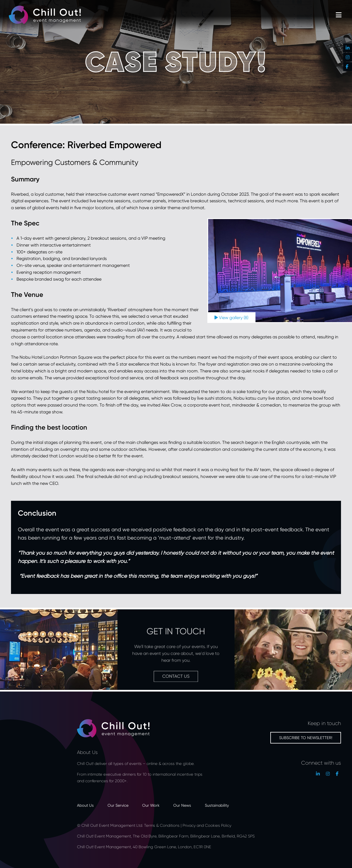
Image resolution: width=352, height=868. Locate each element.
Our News (182, 805)
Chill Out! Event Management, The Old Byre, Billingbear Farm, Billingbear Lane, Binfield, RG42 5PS (166, 836)
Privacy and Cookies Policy (207, 825)
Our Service (118, 805)
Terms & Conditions (162, 825)
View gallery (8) (231, 318)
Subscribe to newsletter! (306, 738)
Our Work (151, 805)
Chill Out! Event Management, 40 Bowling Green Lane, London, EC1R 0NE (145, 847)
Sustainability (217, 805)
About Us (85, 805)
